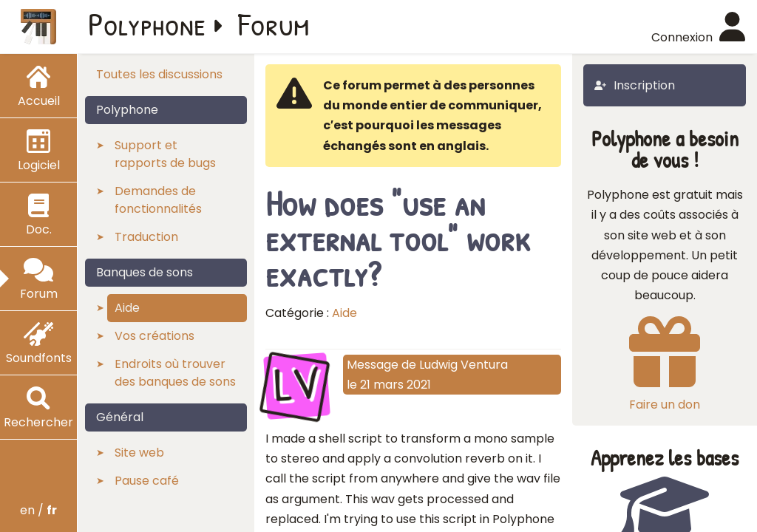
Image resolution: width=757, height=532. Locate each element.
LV (297, 384)
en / (38, 510)
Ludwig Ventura (464, 365)
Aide (344, 313)
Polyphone (147, 24)
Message (373, 365)
